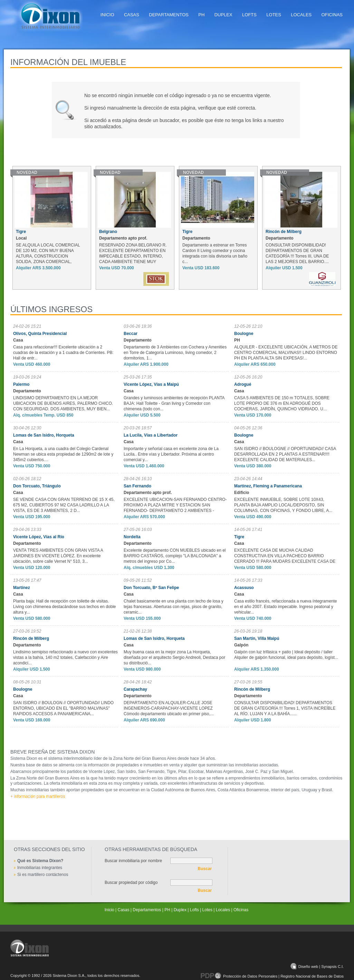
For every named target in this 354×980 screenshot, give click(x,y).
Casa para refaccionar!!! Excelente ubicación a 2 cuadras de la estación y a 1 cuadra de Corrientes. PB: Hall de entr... (63, 353)
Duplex (223, 15)
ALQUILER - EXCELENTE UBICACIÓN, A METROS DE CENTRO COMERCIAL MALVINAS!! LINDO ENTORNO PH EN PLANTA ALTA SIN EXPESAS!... (286, 353)
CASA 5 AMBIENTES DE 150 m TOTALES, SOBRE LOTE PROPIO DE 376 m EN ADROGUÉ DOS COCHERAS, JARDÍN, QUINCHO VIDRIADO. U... (282, 403)
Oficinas (332, 15)
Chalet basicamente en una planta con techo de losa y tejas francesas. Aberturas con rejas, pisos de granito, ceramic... (174, 607)
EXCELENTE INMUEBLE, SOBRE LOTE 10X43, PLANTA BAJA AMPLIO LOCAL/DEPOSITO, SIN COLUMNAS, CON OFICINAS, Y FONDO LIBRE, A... (283, 505)
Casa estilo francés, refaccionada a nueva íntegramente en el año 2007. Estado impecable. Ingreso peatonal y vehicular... (286, 607)
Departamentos (169, 15)
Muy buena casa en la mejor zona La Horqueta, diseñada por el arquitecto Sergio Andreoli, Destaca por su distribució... (174, 657)
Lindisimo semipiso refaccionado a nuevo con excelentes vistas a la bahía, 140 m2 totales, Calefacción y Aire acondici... (65, 657)
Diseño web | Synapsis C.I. (317, 967)
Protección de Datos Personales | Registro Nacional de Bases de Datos (272, 976)
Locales (301, 15)
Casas (132, 15)
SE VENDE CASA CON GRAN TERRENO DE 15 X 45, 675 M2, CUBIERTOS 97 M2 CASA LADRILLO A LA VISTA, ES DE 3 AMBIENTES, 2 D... (64, 505)
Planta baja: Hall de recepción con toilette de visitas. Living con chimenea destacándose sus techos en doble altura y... (65, 607)
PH (201, 15)
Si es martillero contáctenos (43, 875)
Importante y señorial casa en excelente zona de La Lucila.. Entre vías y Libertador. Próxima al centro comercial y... (171, 454)
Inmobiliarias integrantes (40, 868)
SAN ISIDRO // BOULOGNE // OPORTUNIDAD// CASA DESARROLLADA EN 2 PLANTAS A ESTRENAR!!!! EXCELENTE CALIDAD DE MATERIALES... (285, 454)
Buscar (205, 869)
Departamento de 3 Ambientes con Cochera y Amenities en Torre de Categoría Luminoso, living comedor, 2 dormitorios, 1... (175, 353)
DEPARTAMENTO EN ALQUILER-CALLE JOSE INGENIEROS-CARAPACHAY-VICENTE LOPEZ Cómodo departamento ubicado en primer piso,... (169, 708)
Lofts (249, 15)
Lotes (274, 15)
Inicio (107, 15)
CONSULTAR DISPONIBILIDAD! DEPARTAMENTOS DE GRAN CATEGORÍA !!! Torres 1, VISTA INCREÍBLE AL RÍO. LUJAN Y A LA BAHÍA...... (285, 708)
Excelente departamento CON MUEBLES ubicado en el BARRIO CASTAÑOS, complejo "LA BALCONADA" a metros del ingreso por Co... (175, 556)
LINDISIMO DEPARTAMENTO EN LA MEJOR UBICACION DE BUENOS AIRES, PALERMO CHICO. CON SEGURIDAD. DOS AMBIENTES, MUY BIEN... (63, 403)
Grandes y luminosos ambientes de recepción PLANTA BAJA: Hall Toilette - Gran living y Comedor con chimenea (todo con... (174, 403)
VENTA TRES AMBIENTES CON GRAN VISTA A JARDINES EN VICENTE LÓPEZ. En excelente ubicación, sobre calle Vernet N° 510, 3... (58, 556)
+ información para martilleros (38, 796)
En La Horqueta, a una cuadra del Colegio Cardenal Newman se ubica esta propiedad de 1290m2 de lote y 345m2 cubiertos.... (63, 454)
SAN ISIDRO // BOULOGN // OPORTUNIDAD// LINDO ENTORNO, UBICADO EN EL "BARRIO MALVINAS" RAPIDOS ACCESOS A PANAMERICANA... (63, 708)
